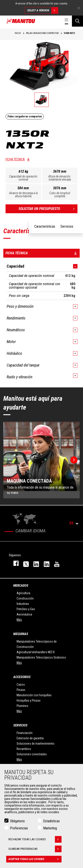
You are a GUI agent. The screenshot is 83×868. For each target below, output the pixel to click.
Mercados (21, 586)
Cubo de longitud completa (60, 195)
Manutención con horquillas (34, 695)
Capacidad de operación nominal (23, 178)
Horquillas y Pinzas (29, 700)
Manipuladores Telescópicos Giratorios (41, 657)
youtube (55, 563)
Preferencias (19, 828)
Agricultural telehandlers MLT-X (36, 652)
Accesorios (22, 677)
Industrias (23, 604)
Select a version (43, 10)
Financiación (25, 733)
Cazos (21, 685)
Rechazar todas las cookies (35, 839)
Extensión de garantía (30, 738)
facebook (14, 563)
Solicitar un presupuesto (48, 209)
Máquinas (21, 634)
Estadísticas (51, 821)
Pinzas (21, 690)
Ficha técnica (15, 159)
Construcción (25, 598)
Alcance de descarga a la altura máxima (23, 195)
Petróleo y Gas (26, 609)
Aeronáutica (24, 614)
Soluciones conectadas (32, 754)
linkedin (44, 563)
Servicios (20, 725)
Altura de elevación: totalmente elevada (60, 178)
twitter (24, 563)
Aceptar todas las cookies (35, 859)
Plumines (22, 706)
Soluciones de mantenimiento (36, 744)
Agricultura (23, 593)
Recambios (24, 749)
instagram (34, 563)
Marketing (50, 828)
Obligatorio (17, 821)
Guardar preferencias (35, 849)
